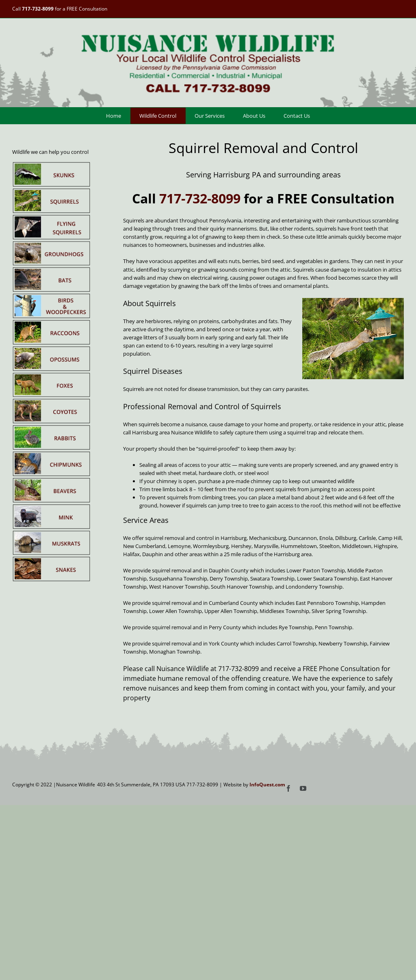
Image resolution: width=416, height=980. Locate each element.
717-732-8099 (38, 9)
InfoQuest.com (267, 785)
